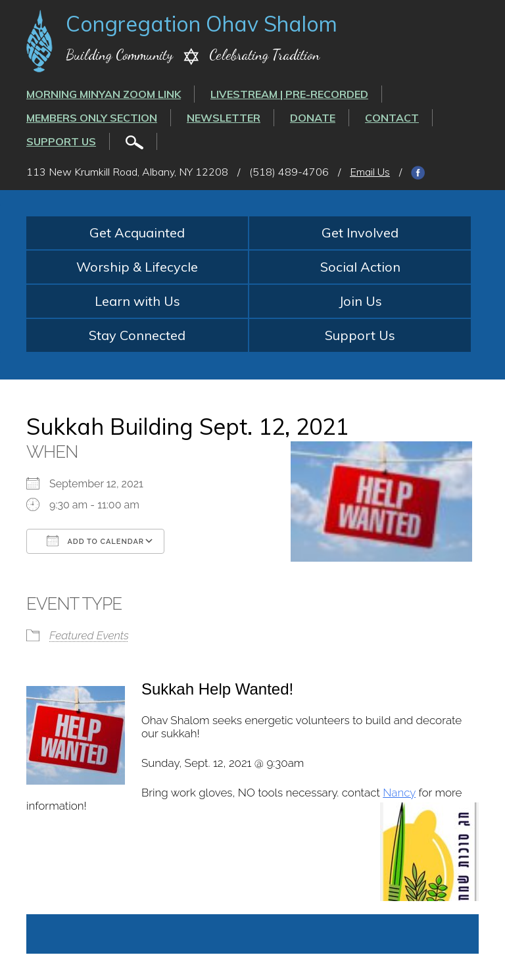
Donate (313, 118)
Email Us (370, 172)
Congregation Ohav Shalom (202, 24)
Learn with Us (137, 301)
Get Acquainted (137, 233)
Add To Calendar (95, 541)
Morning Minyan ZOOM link (104, 94)
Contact (392, 118)
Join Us (360, 301)
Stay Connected (137, 335)
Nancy (399, 793)
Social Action (360, 267)
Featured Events (89, 635)
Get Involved (360, 233)
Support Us (61, 141)
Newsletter (224, 118)
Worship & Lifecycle (137, 267)
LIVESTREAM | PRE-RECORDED (289, 94)
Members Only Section (92, 118)
